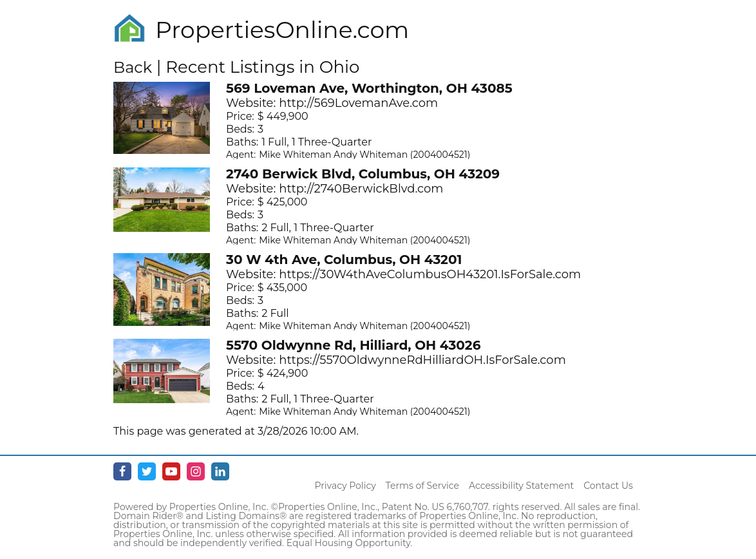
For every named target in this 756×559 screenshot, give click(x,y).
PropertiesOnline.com (282, 30)
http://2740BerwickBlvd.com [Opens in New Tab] (361, 189)
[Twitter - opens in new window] (147, 471)
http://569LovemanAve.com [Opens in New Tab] (358, 103)
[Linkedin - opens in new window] (220, 471)
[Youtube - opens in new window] (171, 471)
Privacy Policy (345, 486)
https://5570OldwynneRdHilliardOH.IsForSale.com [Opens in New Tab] (422, 360)
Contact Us (608, 486)
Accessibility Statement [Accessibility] (521, 486)
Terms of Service (422, 486)
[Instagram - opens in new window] (196, 471)
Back (133, 67)
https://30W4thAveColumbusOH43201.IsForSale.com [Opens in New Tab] (430, 274)
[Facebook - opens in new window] (122, 471)
